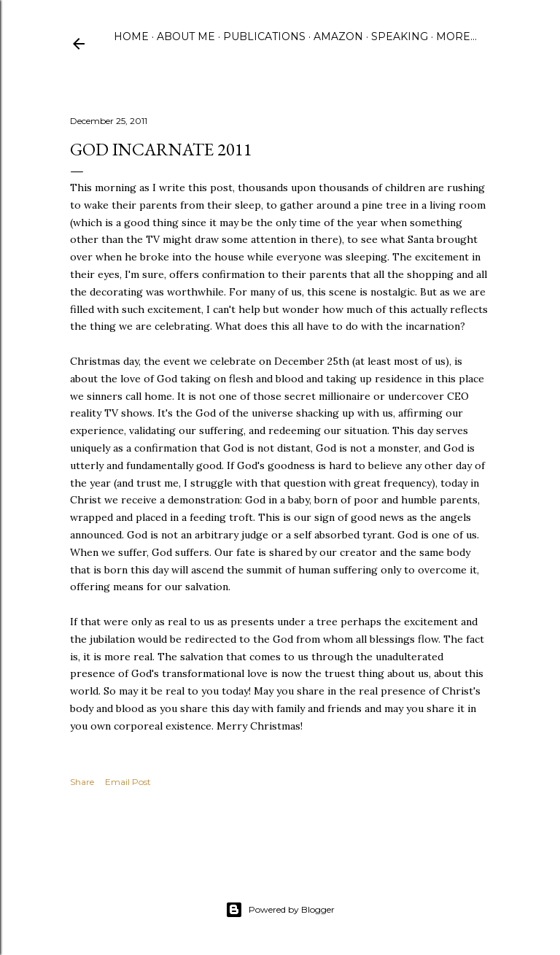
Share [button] (82, 782)
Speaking (400, 36)
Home (131, 36)
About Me (186, 36)
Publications (264, 36)
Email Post (128, 782)
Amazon (338, 36)
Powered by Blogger (280, 910)
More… (456, 36)
